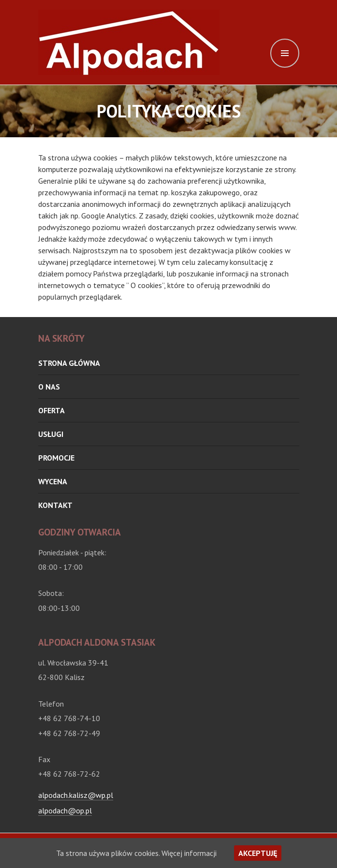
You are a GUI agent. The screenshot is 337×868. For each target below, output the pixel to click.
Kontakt (55, 505)
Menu (285, 53)
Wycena (53, 481)
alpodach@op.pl (65, 810)
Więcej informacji (189, 853)
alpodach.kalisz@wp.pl (76, 795)
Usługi (51, 434)
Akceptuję (258, 853)
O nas (49, 387)
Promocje (56, 458)
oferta (51, 410)
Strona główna (69, 363)
